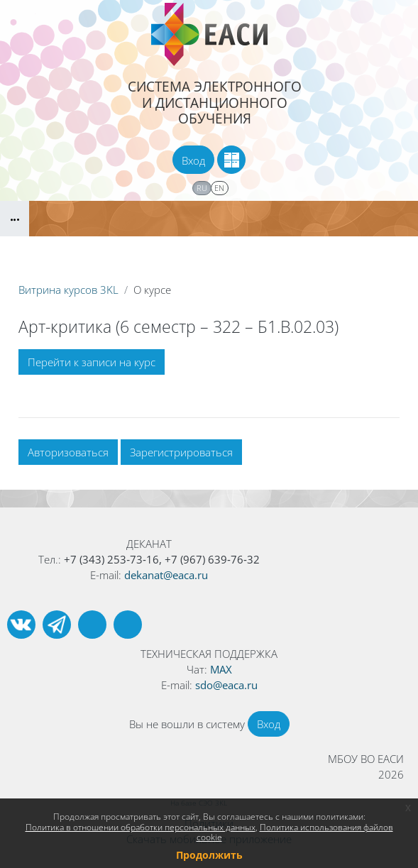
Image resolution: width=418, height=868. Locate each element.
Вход (193, 160)
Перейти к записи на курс (92, 362)
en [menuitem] (219, 188)
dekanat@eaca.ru (166, 575)
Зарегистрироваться (181, 452)
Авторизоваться (68, 452)
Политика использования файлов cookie (295, 832)
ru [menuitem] (202, 188)
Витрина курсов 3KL (68, 290)
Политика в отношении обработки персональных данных (141, 827)
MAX (221, 669)
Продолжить (209, 855)
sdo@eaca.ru (226, 685)
